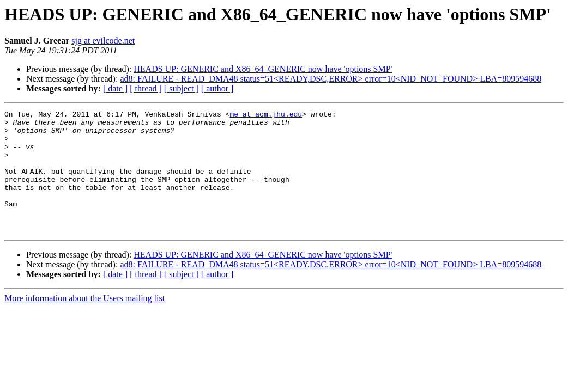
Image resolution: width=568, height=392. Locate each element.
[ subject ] (182, 88)
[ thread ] (146, 88)
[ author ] (217, 88)
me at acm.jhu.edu (266, 115)
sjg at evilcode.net (103, 41)
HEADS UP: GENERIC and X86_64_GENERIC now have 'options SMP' (263, 69)
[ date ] (115, 88)
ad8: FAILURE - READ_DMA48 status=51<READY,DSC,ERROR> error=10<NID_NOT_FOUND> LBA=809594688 (331, 79)
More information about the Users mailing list (84, 323)
